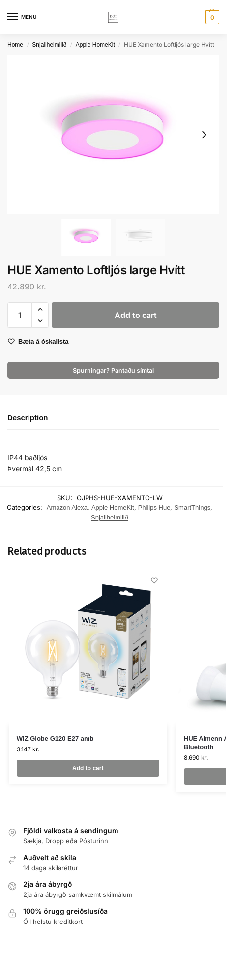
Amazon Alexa (67, 507)
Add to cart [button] (88, 768)
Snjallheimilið (49, 45)
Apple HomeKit (95, 45)
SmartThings (192, 507)
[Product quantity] (20, 315)
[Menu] (22, 17)
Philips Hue (154, 507)
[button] (211, 17)
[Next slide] (204, 135)
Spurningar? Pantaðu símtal (113, 370)
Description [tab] (28, 418)
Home (15, 45)
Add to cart (136, 315)
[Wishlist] (154, 580)
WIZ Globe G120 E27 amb (55, 738)
